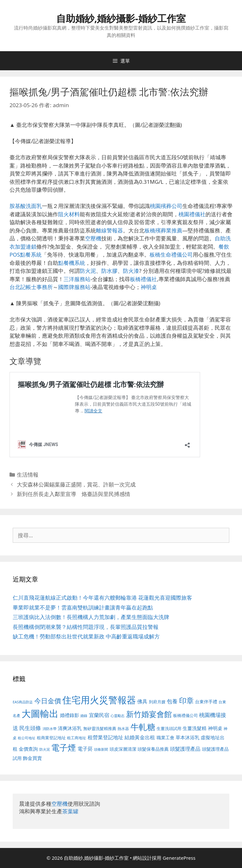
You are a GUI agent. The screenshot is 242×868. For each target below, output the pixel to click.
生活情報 (28, 475)
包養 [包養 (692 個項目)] (172, 701)
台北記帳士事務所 (31, 287)
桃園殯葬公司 (166, 206)
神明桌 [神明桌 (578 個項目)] (215, 728)
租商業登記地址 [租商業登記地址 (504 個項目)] (51, 738)
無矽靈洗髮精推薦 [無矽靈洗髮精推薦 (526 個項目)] (100, 728)
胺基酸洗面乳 (26, 206)
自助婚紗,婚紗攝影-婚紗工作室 (121, 18)
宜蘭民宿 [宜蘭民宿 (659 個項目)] (99, 715)
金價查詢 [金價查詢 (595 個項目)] (28, 749)
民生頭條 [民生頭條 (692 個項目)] (30, 728)
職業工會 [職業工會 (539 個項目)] (165, 737)
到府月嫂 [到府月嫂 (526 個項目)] (157, 702)
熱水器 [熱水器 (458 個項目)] (123, 728)
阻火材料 (69, 214)
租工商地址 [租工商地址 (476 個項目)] (77, 738)
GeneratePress (179, 858)
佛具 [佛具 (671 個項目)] (142, 701)
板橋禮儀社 (143, 279)
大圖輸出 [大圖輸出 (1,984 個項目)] (40, 713)
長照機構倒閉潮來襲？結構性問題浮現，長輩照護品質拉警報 (86, 627)
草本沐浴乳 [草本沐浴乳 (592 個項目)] (188, 737)
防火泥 (88, 271)
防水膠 (109, 271)
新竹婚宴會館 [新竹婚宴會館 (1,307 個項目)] (149, 714)
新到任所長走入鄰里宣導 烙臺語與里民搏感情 (74, 494)
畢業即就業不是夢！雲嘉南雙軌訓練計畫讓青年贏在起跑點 (83, 607)
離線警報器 (109, 230)
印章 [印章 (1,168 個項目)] (186, 700)
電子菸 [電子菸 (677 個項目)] (85, 749)
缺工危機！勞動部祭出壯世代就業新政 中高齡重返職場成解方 (86, 636)
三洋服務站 (77, 279)
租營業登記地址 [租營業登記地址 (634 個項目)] (105, 737)
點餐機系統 (72, 263)
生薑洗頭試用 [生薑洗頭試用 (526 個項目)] (169, 728)
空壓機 (93, 238)
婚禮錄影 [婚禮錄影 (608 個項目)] (70, 715)
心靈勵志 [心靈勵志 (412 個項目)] (118, 716)
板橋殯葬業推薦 (163, 230)
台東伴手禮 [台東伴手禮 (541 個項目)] (206, 702)
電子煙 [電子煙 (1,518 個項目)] (64, 747)
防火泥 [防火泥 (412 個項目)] (45, 749)
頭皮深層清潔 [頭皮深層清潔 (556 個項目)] (123, 749)
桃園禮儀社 (192, 214)
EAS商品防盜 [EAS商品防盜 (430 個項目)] (23, 702)
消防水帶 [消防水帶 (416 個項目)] (50, 729)
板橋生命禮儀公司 (171, 255)
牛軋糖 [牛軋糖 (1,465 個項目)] (143, 727)
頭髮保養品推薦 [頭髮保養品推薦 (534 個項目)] (153, 749)
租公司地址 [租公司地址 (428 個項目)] (27, 738)
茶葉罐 (70, 811)
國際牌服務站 (74, 287)
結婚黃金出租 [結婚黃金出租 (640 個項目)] (140, 737)
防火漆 (131, 271)
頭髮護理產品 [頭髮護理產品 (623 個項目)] (185, 749)
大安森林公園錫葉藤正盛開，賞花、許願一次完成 (76, 484)
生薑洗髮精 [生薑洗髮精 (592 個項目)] (195, 728)
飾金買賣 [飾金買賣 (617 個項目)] (32, 758)
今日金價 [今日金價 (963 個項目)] (48, 701)
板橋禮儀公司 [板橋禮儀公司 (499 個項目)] (185, 715)
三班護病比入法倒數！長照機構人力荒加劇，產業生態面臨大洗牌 (91, 617)
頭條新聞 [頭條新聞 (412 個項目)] (101, 749)
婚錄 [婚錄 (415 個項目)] (84, 716)
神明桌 (149, 287)
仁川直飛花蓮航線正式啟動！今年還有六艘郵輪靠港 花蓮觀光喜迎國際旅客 (102, 598)
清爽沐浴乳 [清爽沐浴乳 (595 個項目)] (70, 728)
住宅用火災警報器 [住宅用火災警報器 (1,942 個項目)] (99, 700)
